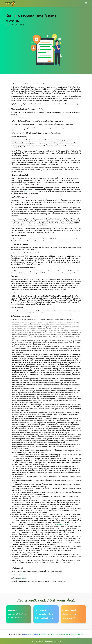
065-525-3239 (23, 578)
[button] (17, 614)
